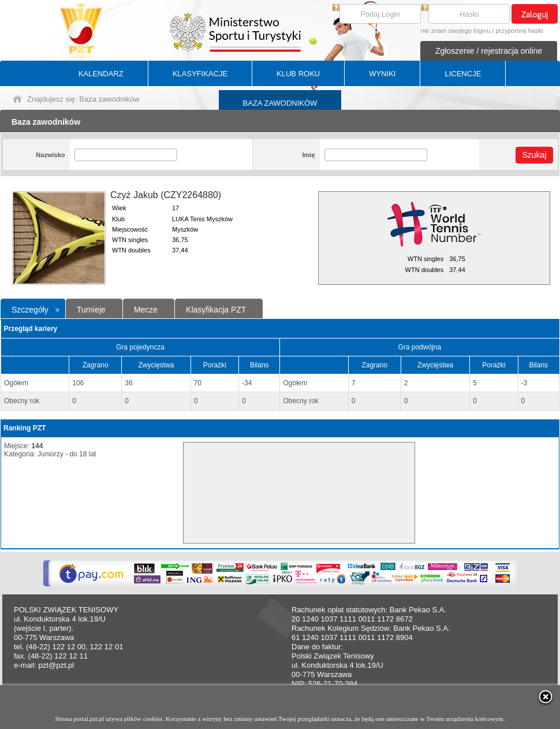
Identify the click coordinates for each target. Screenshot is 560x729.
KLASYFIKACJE (200, 74)
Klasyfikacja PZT (216, 310)
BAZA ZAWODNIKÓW (280, 103)
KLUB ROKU (298, 74)
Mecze (146, 310)
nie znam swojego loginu (456, 31)
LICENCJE (463, 74)
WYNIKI (382, 74)
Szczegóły (30, 310)
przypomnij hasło (519, 31)
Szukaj (534, 155)
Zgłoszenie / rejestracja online (489, 51)
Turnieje (91, 310)
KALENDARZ (101, 74)
